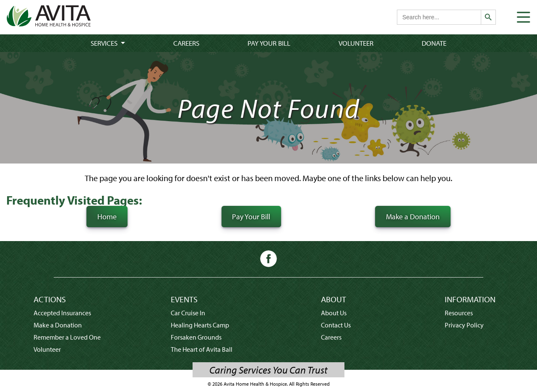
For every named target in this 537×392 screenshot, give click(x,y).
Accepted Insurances (62, 313)
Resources (459, 313)
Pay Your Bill (269, 43)
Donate (434, 43)
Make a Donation (413, 217)
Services (105, 43)
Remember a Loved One (67, 337)
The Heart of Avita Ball (202, 349)
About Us (334, 313)
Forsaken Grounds (196, 337)
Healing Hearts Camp (200, 325)
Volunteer (356, 43)
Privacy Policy (464, 325)
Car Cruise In (188, 313)
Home (107, 217)
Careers (186, 43)
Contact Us (336, 325)
